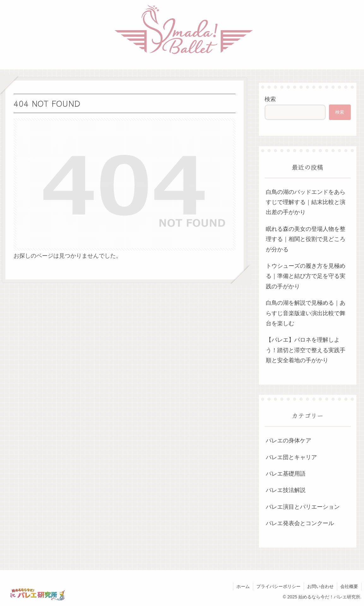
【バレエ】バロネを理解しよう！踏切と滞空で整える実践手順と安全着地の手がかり (306, 350)
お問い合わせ (320, 586)
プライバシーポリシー (278, 586)
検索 (270, 99)
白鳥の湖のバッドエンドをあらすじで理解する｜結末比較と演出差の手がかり (306, 202)
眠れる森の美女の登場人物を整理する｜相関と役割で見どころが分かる (306, 239)
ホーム (243, 586)
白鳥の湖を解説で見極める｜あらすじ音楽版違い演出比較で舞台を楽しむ (306, 313)
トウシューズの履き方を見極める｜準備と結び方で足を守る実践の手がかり (306, 276)
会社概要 (349, 586)
